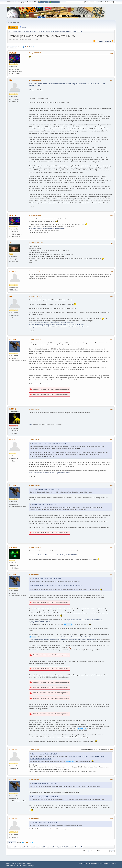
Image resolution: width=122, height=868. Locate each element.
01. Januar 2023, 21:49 (35, 485)
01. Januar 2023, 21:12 (35, 439)
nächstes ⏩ (109, 41)
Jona (11, 243)
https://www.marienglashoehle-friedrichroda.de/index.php (47, 228)
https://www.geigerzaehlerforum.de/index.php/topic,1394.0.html (49, 473)
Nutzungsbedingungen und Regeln (98, 863)
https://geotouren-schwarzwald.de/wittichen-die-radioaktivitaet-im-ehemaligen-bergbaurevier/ (59, 327)
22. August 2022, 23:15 (35, 80)
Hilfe (87, 863)
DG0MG (13, 409)
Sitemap (29, 863)
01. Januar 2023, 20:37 (35, 339)
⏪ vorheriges (98, 41)
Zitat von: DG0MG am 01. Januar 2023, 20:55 (45, 490)
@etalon (32, 637)
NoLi (11, 80)
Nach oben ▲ (112, 863)
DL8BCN (13, 53)
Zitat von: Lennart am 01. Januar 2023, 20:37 (45, 444)
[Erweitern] (62, 444)
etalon (12, 440)
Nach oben (12, 842)
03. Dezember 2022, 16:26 (36, 271)
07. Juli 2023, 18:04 (34, 779)
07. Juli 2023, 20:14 (34, 818)
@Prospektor (82, 729)
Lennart (13, 339)
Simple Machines (21, 863)
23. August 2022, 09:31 (35, 215)
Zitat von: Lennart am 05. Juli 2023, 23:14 (44, 754)
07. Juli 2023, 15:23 (34, 750)
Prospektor (14, 547)
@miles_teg (68, 624)
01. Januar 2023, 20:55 (35, 409)
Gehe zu (85, 851)
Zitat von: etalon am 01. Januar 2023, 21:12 (45, 505)
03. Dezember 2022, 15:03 (36, 243)
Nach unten (12, 47)
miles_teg (13, 271)
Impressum (82, 863)
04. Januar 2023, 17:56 (35, 547)
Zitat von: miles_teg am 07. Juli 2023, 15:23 (45, 784)
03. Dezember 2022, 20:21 (36, 296)
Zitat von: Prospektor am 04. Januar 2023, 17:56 (46, 579)
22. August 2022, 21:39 (35, 53)
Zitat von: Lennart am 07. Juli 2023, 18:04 (44, 823)
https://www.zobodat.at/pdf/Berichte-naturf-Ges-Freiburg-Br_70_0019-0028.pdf (54, 555)
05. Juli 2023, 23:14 (34, 574)
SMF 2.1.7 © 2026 (11, 863)
